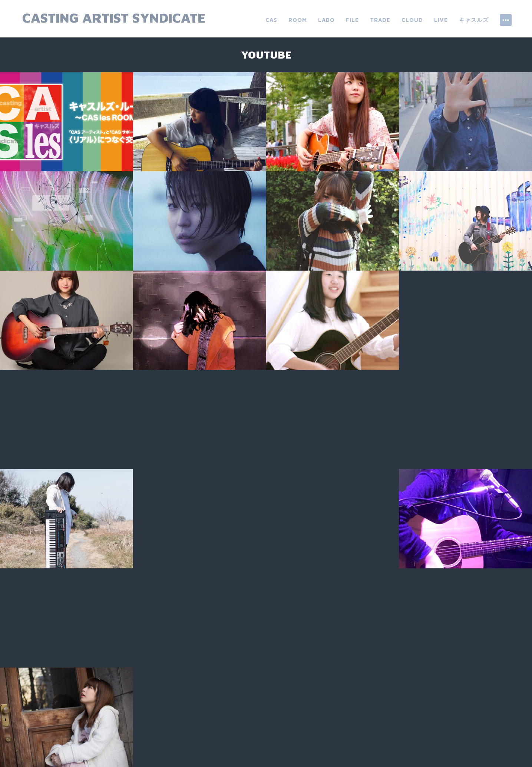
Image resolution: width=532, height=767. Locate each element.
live (441, 20)
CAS (271, 20)
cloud (412, 20)
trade (380, 20)
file (352, 20)
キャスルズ (474, 20)
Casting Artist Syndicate (114, 18)
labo (326, 20)
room (298, 20)
